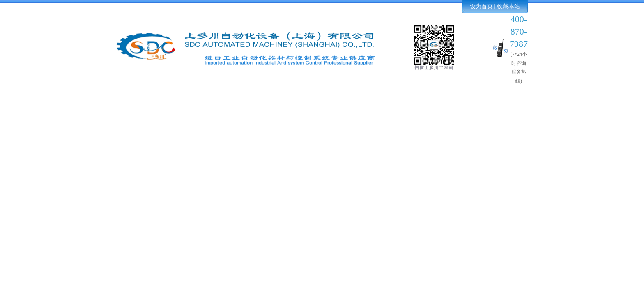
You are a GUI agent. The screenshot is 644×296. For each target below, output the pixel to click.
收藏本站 (508, 6)
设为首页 (481, 6)
